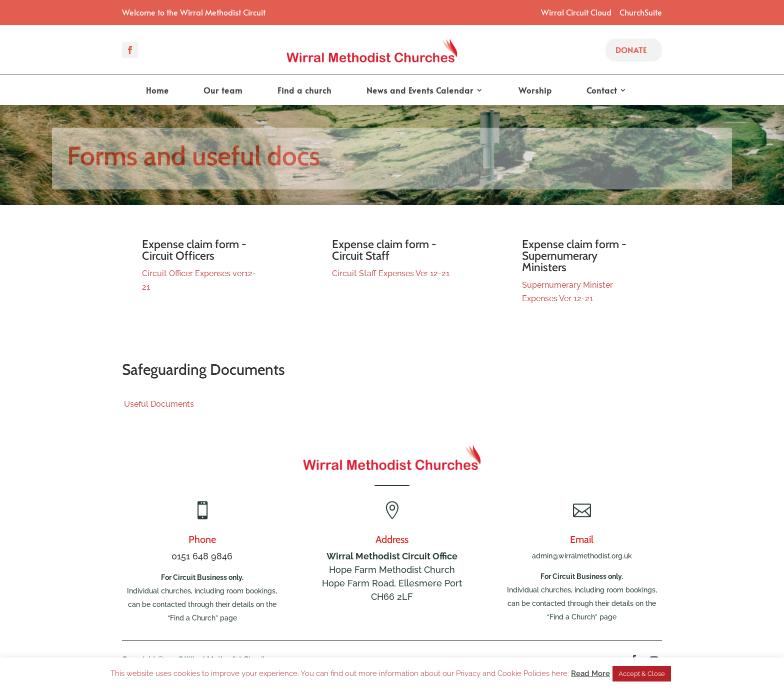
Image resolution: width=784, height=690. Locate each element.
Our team (223, 91)
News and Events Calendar (420, 91)
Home (157, 91)
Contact (602, 91)
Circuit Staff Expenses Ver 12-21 (391, 273)
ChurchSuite (641, 12)
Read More (590, 673)
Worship (535, 91)
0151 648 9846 (202, 556)
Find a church (304, 91)
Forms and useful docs (193, 159)
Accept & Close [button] (642, 674)
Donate (631, 50)
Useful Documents (158, 404)
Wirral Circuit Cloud (576, 12)
